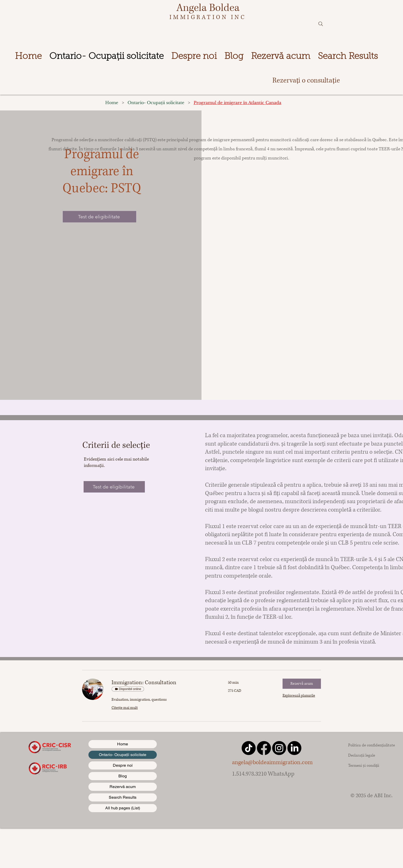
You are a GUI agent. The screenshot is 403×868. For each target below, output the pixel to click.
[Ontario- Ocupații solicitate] (156, 103)
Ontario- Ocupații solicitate (123, 755)
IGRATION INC (216, 17)
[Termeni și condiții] (369, 765)
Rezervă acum (123, 787)
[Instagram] (279, 748)
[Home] (112, 103)
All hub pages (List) (123, 808)
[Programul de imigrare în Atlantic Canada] (237, 103)
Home (123, 744)
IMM (178, 17)
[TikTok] (249, 748)
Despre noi (123, 765)
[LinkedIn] (294, 748)
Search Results (123, 797)
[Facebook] (264, 748)
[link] (164, 683)
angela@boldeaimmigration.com (272, 763)
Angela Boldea (208, 8)
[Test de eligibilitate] (99, 217)
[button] (302, 684)
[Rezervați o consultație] (306, 81)
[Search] (321, 24)
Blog (123, 776)
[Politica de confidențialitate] (371, 745)
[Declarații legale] (368, 755)
